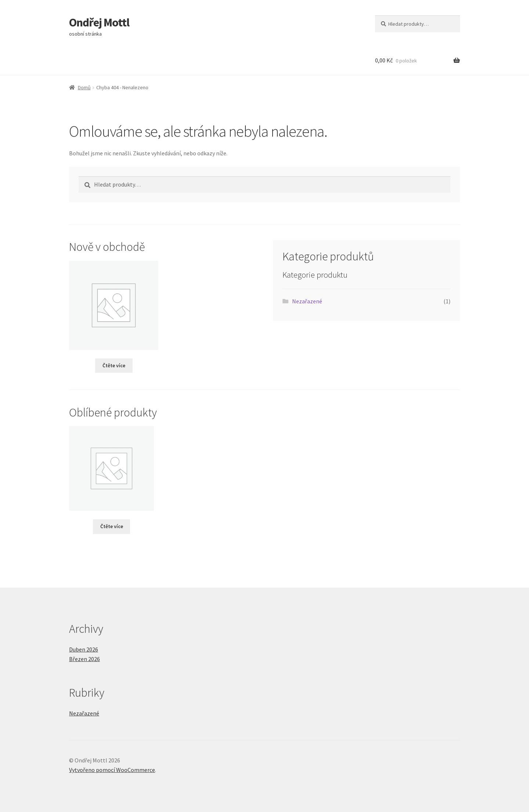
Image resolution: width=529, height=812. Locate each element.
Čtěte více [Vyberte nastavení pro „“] (114, 365)
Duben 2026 (84, 649)
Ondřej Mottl (99, 22)
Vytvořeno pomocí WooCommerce (112, 770)
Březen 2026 (84, 659)
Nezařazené (307, 301)
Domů (84, 87)
